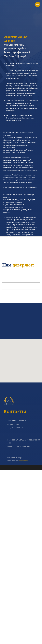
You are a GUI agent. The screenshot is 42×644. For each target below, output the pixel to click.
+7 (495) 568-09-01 (15, 428)
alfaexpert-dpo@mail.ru (17, 420)
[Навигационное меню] (38, 4)
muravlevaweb (23, 461)
